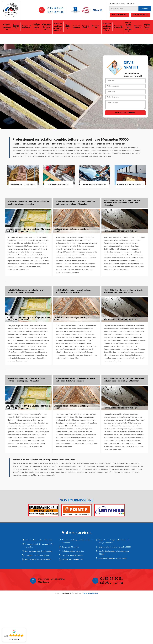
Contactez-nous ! (141, 15)
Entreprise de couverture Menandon (38, 540)
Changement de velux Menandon (37, 555)
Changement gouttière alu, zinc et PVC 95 (47, 27)
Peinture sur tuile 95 (67, 27)
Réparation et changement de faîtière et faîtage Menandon (114, 541)
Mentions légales (90, 593)
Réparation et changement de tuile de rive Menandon (78, 541)
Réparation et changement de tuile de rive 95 (107, 27)
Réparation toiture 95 (138, 27)
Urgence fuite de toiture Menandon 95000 (115, 547)
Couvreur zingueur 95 (16, 27)
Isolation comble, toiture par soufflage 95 (128, 27)
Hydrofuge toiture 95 (86, 27)
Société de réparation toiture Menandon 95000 (114, 553)
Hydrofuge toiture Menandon (73, 551)
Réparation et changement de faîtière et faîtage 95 (58, 27)
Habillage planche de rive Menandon (38, 551)
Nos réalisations (119, 15)
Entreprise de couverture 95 (7, 27)
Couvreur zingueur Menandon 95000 (113, 558)
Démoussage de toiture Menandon (38, 559)
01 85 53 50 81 (55, 8)
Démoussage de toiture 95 (118, 27)
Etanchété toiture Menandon (73, 555)
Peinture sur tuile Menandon (73, 559)
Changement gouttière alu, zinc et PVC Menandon (39, 545)
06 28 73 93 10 (55, 12)
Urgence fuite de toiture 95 (147, 27)
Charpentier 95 (96, 27)
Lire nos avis (14, 639)
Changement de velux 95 (26, 27)
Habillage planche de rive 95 (36, 27)
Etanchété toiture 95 (76, 27)
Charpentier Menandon (71, 547)
